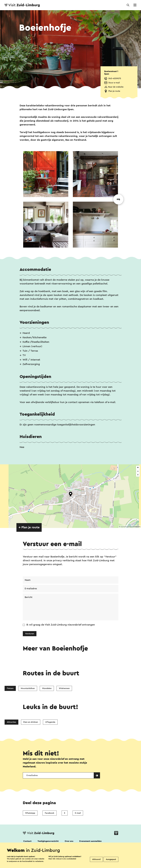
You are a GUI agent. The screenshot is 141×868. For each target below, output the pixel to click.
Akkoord (96, 859)
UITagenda (50, 722)
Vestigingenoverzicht (48, 841)
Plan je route (114, 91)
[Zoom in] (138, 467)
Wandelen (47, 689)
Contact (27, 841)
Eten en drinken (31, 722)
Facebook (50, 813)
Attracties (11, 722)
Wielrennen (64, 689)
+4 (118, 199)
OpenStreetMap (126, 527)
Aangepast (111, 859)
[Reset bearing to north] (138, 475)
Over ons (69, 841)
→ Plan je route (29, 527)
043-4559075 (115, 78)
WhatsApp (30, 813)
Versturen (30, 634)
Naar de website (116, 87)
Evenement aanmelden (90, 841)
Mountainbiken (28, 689)
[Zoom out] (138, 471)
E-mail (78, 813)
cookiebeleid (71, 859)
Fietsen (10, 689)
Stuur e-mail (114, 83)
